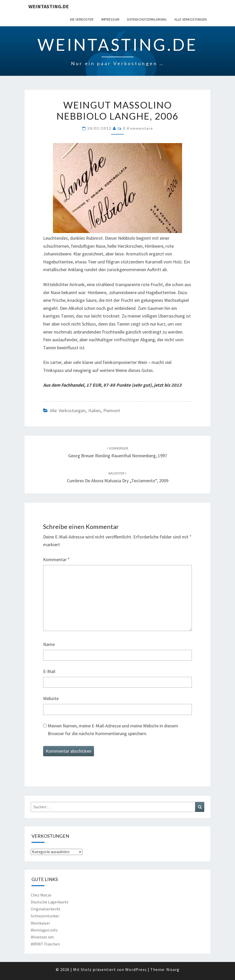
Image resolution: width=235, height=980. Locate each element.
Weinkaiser (40, 923)
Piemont (112, 410)
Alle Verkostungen (190, 19)
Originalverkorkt (46, 909)
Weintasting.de (49, 6)
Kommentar (56, 559)
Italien (94, 410)
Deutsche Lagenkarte (50, 902)
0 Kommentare (138, 128)
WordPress (136, 969)
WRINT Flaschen (45, 944)
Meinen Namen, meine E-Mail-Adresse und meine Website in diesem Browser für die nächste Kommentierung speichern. (113, 730)
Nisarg (173, 969)
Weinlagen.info (44, 930)
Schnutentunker (45, 916)
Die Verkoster (82, 19)
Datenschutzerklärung (147, 19)
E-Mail (49, 671)
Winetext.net (42, 937)
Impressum (110, 19)
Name (49, 644)
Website (51, 698)
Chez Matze (41, 895)
